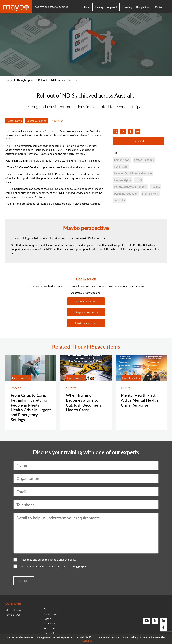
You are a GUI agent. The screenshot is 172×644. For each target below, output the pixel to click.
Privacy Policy (52, 614)
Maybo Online (14, 610)
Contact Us (138, 141)
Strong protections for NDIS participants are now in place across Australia (57, 204)
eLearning (127, 7)
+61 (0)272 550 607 (86, 301)
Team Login (50, 623)
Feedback (49, 633)
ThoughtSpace (143, 7)
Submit (24, 581)
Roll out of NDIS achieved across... (58, 80)
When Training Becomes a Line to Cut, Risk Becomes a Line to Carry (84, 402)
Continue (87, 641)
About (87, 7)
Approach (112, 7)
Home (9, 80)
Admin (47, 619)
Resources (49, 628)
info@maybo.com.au (86, 312)
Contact (159, 7)
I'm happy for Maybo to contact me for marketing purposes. (52, 566)
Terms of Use (13, 614)
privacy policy (67, 560)
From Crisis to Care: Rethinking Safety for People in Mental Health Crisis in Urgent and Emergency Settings (31, 407)
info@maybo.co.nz (86, 323)
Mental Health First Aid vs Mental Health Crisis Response (139, 400)
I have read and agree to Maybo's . (45, 560)
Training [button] (99, 7)
